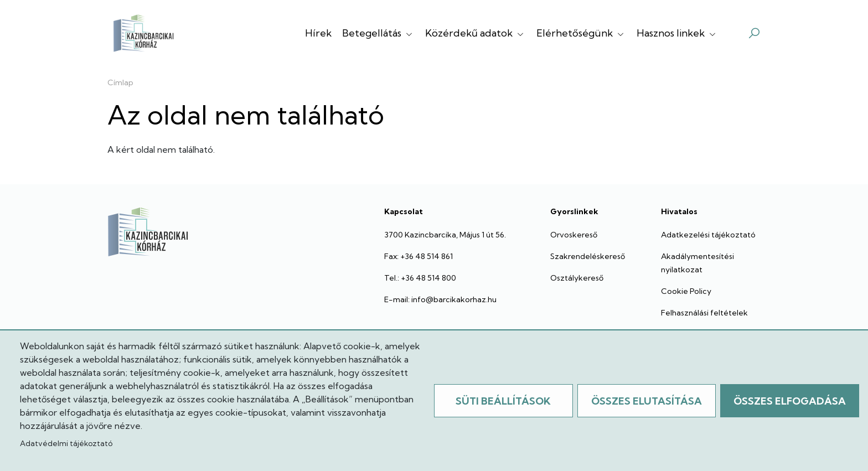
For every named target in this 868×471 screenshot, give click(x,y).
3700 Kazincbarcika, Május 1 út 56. (445, 235)
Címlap (120, 82)
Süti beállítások (503, 401)
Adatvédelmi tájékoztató (66, 443)
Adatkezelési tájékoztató (708, 235)
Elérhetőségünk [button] (581, 33)
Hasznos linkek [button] (677, 33)
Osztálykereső (577, 278)
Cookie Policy (686, 291)
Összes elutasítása (647, 401)
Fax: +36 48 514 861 (418, 256)
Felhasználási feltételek (704, 313)
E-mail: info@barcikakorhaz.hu (440, 299)
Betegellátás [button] (378, 33)
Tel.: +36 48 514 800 (420, 278)
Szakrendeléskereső (588, 256)
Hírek (318, 33)
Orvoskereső (574, 235)
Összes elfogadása (790, 401)
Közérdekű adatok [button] (476, 33)
